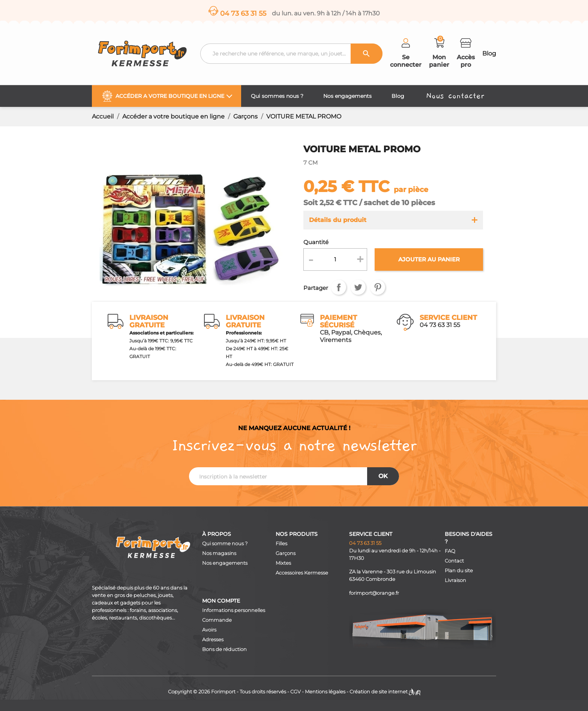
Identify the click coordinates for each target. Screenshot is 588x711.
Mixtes (283, 563)
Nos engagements (225, 563)
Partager (339, 287)
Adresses (213, 640)
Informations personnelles (234, 610)
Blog (489, 53)
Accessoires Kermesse (302, 573)
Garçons (286, 553)
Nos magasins (219, 553)
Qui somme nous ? (225, 544)
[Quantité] (335, 259)
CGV (295, 692)
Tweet (358, 287)
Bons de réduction (224, 649)
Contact (454, 561)
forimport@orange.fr (374, 593)
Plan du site (459, 571)
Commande (217, 620)
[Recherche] (291, 54)
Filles (281, 544)
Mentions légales (325, 692)
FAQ (450, 551)
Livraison (455, 580)
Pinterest (378, 287)
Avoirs (209, 630)
